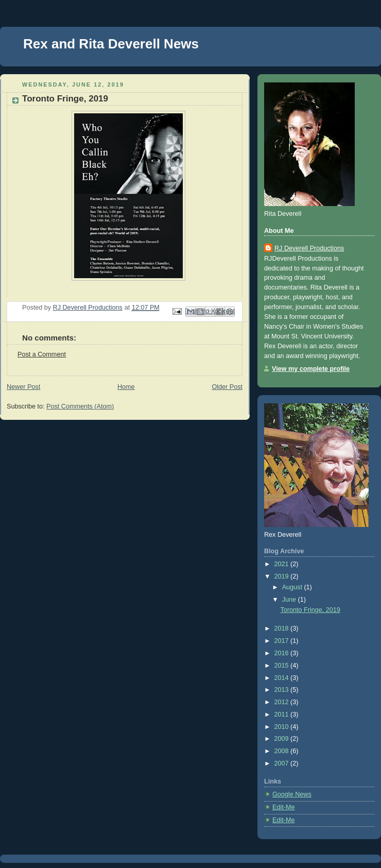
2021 (283, 564)
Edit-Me (283, 807)
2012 (283, 702)
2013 (283, 690)
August (293, 587)
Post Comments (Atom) (80, 406)
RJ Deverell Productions (309, 248)
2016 (283, 653)
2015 (283, 666)
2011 (283, 714)
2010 (283, 727)
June (290, 600)
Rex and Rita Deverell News (111, 44)
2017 (283, 641)
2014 (283, 678)
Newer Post (23, 387)
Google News (292, 794)
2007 (283, 763)
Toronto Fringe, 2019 (310, 610)
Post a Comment (42, 354)
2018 (283, 628)
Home (126, 387)
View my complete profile (311, 369)
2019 (283, 576)
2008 (283, 751)
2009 (283, 739)
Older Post (227, 387)
